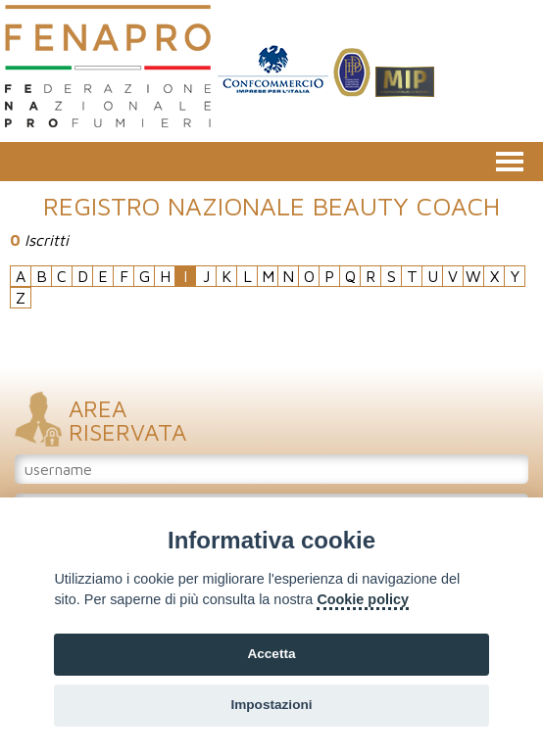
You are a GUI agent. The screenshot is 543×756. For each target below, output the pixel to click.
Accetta (271, 654)
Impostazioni (271, 705)
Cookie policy (363, 599)
